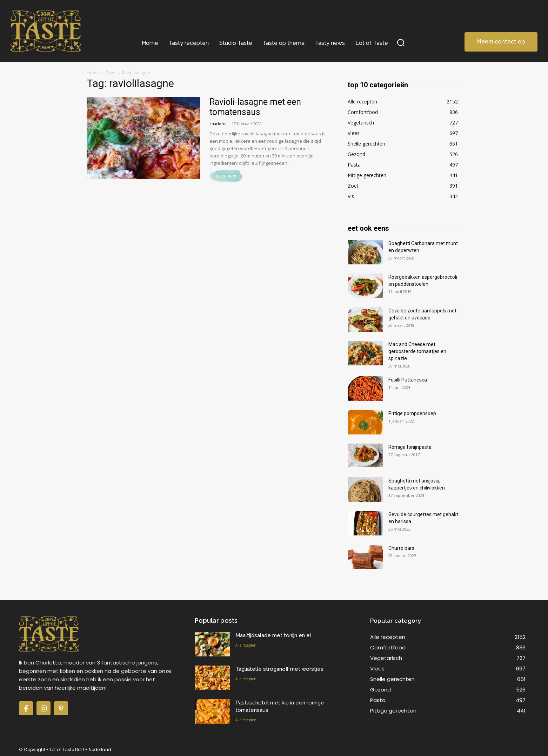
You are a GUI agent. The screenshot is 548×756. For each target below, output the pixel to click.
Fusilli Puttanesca (408, 380)
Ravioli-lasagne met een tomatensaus (255, 107)
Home (93, 73)
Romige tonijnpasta (410, 447)
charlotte (218, 124)
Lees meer (226, 176)
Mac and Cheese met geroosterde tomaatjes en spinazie (417, 351)
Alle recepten (246, 645)
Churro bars (401, 548)
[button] (401, 42)
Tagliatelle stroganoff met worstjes (279, 669)
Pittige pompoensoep (412, 413)
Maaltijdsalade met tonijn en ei (273, 635)
